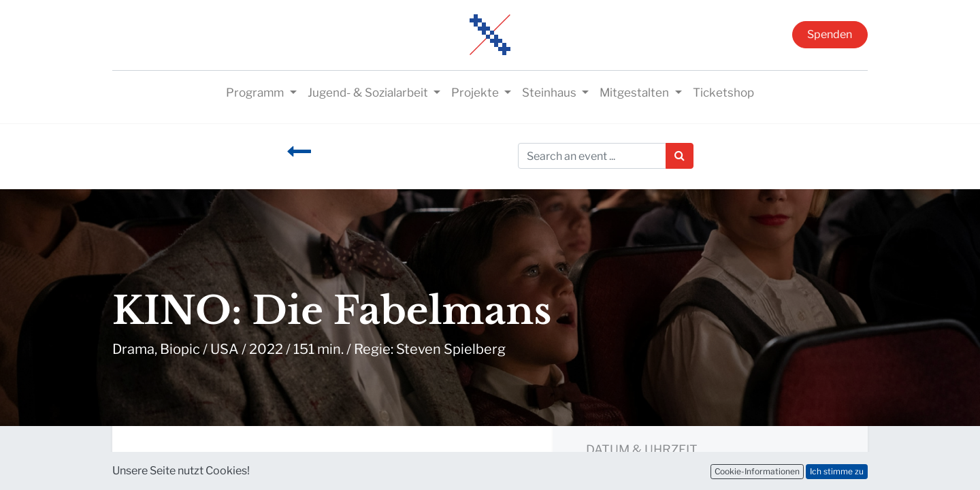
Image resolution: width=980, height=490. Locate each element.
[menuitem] (723, 93)
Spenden (830, 34)
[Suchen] (680, 156)
